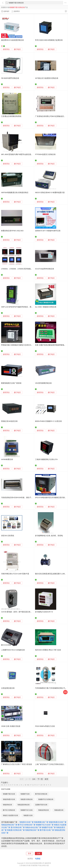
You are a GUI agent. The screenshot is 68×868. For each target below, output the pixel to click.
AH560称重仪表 (7, 459)
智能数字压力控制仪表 (46, 799)
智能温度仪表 (59, 810)
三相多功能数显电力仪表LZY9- (46, 459)
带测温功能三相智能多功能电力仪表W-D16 (17, 345)
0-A (2, 785)
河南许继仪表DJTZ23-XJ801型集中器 (15, 574)
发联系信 (6, 49)
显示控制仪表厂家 (18, 827)
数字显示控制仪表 (41, 794)
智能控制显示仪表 (9, 799)
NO (28, 785)
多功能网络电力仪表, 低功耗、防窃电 (49, 536)
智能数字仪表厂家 (49, 827)
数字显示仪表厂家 (47, 830)
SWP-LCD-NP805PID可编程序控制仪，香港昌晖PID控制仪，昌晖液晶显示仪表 (30, 307)
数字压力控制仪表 (9, 810)
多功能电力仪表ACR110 (44, 612)
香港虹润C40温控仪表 (9, 421)
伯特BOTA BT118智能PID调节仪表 (48, 231)
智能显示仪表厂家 (27, 822)
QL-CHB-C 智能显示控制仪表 (46, 307)
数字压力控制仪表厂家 (27, 825)
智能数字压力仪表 (27, 810)
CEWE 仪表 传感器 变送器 (11, 726)
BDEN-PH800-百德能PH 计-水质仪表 (48, 421)
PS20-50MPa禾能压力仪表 (45, 726)
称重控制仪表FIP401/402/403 (12, 231)
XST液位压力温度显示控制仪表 (47, 78)
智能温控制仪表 (44, 810)
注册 (38, 854)
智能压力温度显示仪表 (10, 815)
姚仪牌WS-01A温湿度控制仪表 (12, 40)
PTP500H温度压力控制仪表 (45, 154)
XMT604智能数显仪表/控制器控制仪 (15, 193)
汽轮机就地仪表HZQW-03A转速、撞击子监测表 (19, 498)
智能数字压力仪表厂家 (45, 825)
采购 (65, 692)
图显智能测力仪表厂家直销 (11, 383)
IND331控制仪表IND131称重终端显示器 (50, 193)
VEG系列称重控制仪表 (43, 383)
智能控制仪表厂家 (32, 830)
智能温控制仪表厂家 (9, 825)
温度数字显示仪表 (41, 805)
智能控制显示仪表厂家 (58, 822)
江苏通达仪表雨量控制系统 (11, 116)
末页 (46, 779)
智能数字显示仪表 (9, 794)
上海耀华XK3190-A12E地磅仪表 (13, 650)
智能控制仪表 (7, 805)
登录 (30, 854)
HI (17, 785)
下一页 (40, 779)
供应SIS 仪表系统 (8, 536)
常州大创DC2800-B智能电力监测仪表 (49, 40)
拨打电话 (17, 49)
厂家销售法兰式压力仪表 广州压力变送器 (17, 764)
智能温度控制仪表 (24, 805)
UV (41, 785)
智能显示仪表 (28, 815)
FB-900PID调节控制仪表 (10, 78)
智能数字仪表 (25, 794)
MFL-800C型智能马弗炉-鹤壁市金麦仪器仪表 (18, 154)
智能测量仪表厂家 (41, 822)
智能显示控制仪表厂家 (16, 830)
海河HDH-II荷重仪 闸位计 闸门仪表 (48, 650)
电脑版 (38, 859)
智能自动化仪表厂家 (33, 827)
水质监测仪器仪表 (8, 688)
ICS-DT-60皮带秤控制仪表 (45, 269)
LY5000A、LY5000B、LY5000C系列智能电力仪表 (19, 269)
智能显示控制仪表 (27, 799)
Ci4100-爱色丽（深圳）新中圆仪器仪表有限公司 (19, 612)
